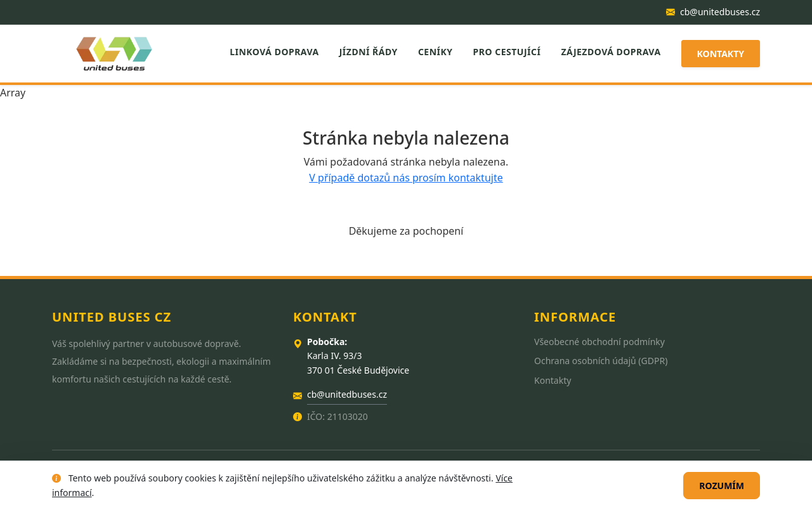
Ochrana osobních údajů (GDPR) (601, 361)
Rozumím (722, 486)
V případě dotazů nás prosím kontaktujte (406, 178)
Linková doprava (274, 52)
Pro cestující (507, 52)
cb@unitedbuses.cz (713, 12)
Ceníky (435, 52)
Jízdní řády (369, 52)
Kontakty (721, 54)
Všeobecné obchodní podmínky (599, 342)
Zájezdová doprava (611, 52)
